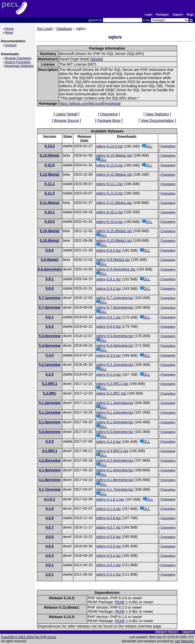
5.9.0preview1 (50, 269)
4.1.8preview (50, 480)
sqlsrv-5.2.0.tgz (109, 375)
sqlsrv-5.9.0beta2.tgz (113, 260)
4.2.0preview (50, 460)
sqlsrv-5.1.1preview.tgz (115, 412)
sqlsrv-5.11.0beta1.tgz (114, 203)
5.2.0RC (50, 393)
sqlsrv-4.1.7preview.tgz (115, 489)
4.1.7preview (50, 489)
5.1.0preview (50, 422)
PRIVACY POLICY (167, 632)
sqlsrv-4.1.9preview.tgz (115, 470)
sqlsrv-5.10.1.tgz (110, 212)
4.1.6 (50, 508)
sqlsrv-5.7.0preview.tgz (115, 307)
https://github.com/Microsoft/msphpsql (90, 103)
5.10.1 (50, 212)
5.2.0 (50, 374)
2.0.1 (50, 574)
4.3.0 (50, 441)
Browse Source (67, 121)
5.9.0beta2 (50, 260)
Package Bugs (109, 121)
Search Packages (19, 62)
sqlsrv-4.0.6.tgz (109, 537)
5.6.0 (50, 326)
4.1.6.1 (50, 499)
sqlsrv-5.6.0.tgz (109, 326)
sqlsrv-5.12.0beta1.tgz (114, 174)
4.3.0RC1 (50, 451)
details (97, 59)
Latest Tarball (66, 114)
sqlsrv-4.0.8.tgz (109, 518)
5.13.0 (50, 146)
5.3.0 (50, 355)
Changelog (109, 114)
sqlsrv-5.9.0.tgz (109, 250)
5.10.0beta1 (50, 241)
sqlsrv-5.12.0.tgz (110, 165)
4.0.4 (50, 556)
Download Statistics (20, 66)
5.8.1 (50, 279)
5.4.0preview (50, 346)
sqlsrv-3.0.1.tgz (109, 565)
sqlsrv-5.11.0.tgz (110, 193)
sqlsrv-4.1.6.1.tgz (110, 499)
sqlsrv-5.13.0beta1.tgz (114, 155)
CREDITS (188, 632)
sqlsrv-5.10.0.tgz (110, 222)
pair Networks (184, 641)
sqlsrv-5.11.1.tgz (110, 184)
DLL (147, 146)
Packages (162, 14)
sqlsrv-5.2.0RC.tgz (111, 393)
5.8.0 (50, 288)
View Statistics (157, 114)
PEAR (120, 602)
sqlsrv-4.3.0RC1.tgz (112, 451)
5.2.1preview (50, 365)
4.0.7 (50, 527)
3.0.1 (50, 565)
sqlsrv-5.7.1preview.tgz (115, 298)
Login (148, 14)
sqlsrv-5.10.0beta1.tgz (114, 241)
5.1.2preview (50, 403)
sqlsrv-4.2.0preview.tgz (115, 460)
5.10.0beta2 (50, 231)
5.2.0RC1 (50, 384)
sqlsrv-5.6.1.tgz (109, 317)
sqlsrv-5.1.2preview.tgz (115, 403)
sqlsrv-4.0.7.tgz (109, 527)
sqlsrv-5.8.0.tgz (109, 289)
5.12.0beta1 (50, 174)
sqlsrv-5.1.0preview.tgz (115, 422)
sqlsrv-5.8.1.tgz (109, 279)
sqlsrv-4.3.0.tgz (109, 442)
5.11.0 (50, 193)
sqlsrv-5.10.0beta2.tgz (114, 231)
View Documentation (157, 121)
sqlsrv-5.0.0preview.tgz (115, 432)
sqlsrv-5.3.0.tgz (109, 355)
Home (10, 29)
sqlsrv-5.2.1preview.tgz (115, 365)
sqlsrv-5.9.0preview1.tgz (116, 269)
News (10, 32)
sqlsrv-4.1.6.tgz (109, 509)
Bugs (190, 14)
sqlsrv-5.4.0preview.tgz (115, 346)
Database (64, 29)
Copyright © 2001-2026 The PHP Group (29, 637)
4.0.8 (50, 518)
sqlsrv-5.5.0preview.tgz (115, 336)
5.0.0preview (50, 432)
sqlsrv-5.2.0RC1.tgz (112, 384)
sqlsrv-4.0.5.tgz (109, 546)
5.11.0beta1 (50, 203)
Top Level (45, 29)
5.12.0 (50, 165)
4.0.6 (50, 537)
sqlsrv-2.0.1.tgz (109, 574)
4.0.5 (50, 546)
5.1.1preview (50, 412)
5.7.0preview (50, 307)
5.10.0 (50, 221)
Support (178, 14)
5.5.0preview (50, 336)
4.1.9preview (50, 470)
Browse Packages (19, 58)
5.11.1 (50, 184)
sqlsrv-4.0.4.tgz (109, 556)
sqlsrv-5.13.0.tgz (110, 146)
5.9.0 (50, 250)
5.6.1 (50, 317)
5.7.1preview (50, 298)
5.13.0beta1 (50, 155)
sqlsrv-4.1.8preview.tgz (115, 480)
